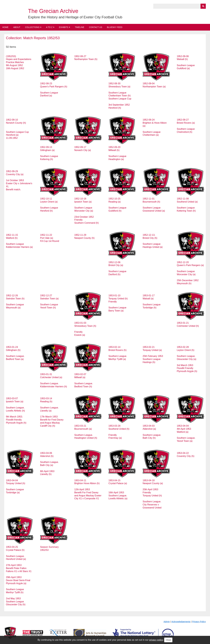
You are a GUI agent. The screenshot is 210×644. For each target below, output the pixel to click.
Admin (167, 622)
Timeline (80, 27)
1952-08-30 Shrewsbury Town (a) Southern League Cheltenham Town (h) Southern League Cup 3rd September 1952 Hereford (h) (120, 96)
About (17, 27)
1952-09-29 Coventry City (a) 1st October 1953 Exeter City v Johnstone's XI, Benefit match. (19, 180)
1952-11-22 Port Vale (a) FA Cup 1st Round (50, 238)
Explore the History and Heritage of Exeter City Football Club (75, 17)
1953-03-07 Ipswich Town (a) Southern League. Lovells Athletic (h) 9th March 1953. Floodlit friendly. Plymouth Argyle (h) (16, 411)
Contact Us (96, 27)
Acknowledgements (181, 622)
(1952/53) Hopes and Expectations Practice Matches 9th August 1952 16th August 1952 (19, 62)
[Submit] (203, 6)
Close (168, 640)
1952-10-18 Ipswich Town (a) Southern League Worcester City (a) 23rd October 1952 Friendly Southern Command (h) (86, 211)
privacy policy (156, 640)
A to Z (49, 27)
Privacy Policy (199, 622)
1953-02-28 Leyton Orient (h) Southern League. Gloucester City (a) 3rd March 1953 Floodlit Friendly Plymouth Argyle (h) (187, 359)
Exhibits (64, 27)
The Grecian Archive (53, 11)
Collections (32, 27)
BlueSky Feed (115, 27)
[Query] (180, 6)
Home (5, 27)
